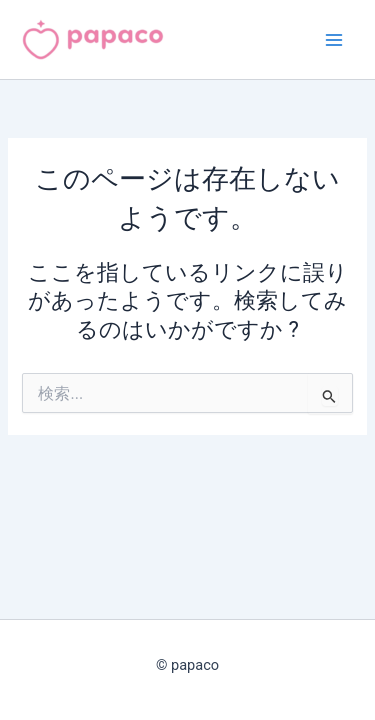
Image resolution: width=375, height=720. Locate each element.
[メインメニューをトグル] (334, 40)
